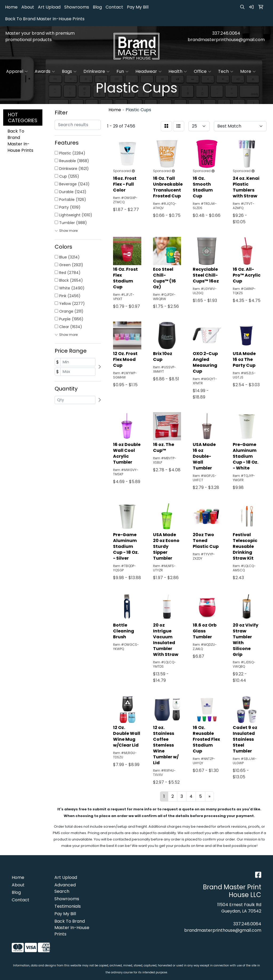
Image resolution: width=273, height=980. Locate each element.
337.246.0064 (226, 33)
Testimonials (68, 906)
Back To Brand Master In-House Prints (45, 19)
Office (202, 71)
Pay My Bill (138, 7)
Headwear (148, 71)
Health (178, 71)
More (248, 71)
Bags (69, 71)
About (28, 7)
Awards (45, 71)
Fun (123, 71)
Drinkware (97, 71)
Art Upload (49, 7)
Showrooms (77, 7)
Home (11, 7)
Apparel (17, 71)
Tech (226, 71)
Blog (97, 7)
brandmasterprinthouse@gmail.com (226, 40)
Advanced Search (65, 888)
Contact (114, 7)
